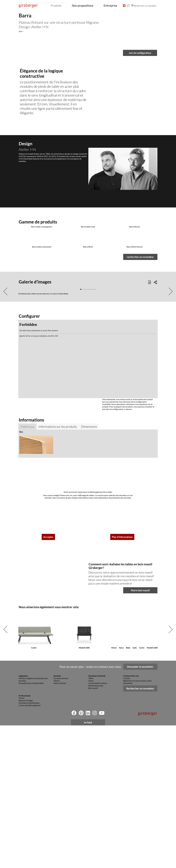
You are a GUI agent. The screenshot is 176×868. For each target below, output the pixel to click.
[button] (124, 6)
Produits (56, 5)
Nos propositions (83, 5)
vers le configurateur (140, 234)
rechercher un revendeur (140, 612)
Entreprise (110, 5)
